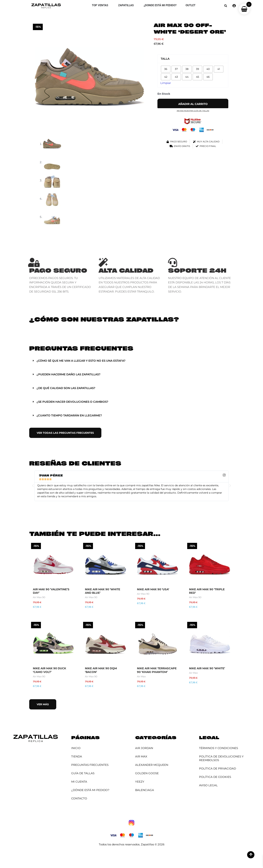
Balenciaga (145, 790)
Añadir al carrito (193, 104)
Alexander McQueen (152, 765)
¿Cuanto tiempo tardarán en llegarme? (69, 415)
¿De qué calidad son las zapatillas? (66, 388)
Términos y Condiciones (219, 748)
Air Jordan (144, 748)
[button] (226, 6)
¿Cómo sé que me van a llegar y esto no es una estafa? (81, 361)
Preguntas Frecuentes (90, 765)
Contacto (79, 798)
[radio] (166, 69)
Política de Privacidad (218, 768)
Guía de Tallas (83, 773)
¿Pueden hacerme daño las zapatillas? (68, 374)
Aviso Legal (208, 785)
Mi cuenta (79, 782)
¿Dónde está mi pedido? (90, 790)
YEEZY (140, 782)
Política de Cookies (215, 777)
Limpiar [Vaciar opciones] (166, 83)
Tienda (77, 756)
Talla (165, 59)
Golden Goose (147, 773)
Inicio (76, 748)
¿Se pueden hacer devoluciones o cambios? (72, 402)
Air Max (141, 756)
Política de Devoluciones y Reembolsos (221, 758)
